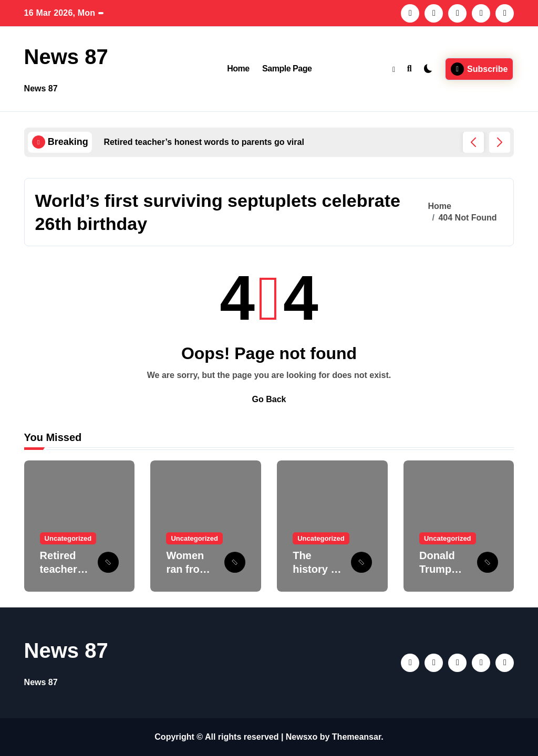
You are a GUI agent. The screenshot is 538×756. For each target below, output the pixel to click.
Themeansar (356, 737)
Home (238, 69)
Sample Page (287, 69)
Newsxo (302, 737)
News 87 (66, 57)
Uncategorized (68, 538)
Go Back (269, 399)
